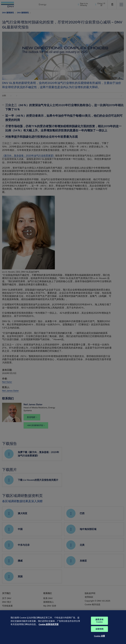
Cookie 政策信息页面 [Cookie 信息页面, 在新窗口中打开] (49, 628)
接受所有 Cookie (99, 625)
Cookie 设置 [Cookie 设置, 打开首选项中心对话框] (99, 640)
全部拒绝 (99, 633)
